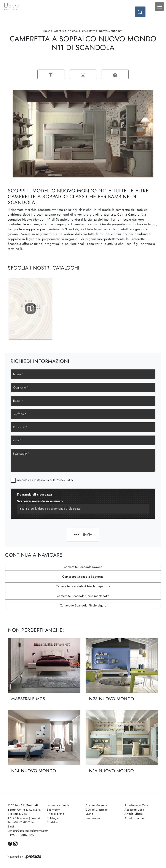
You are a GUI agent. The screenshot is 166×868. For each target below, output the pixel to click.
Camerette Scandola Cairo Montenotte (83, 596)
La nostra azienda (58, 805)
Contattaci (53, 822)
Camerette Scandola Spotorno (83, 577)
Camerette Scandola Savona (83, 567)
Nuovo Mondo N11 (111, 31)
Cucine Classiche (97, 810)
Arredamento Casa (66, 31)
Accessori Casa (134, 810)
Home (47, 31)
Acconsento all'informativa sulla (45, 480)
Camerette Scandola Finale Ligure (83, 605)
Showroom (53, 810)
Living (89, 814)
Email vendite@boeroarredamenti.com (25, 829)
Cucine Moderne (96, 805)
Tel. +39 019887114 (21, 822)
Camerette (89, 31)
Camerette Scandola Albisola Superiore (83, 586)
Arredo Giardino (135, 818)
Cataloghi (53, 818)
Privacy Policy (65, 480)
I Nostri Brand (55, 814)
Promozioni (93, 818)
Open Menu (160, 7)
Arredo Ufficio (134, 814)
